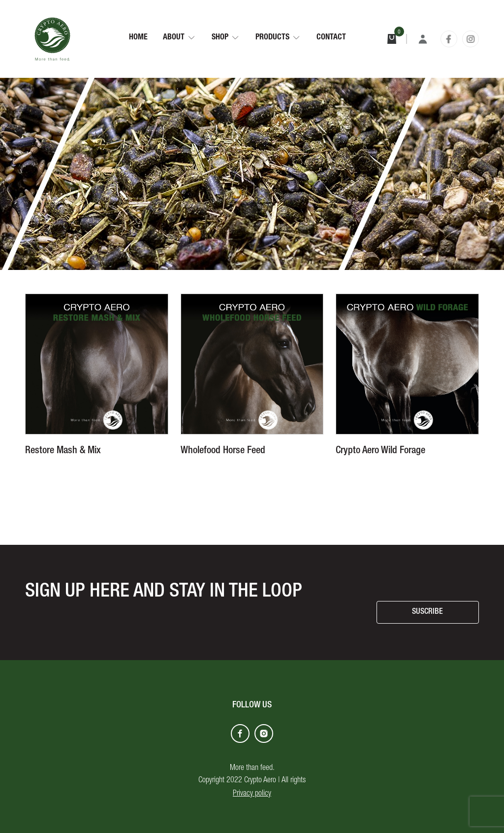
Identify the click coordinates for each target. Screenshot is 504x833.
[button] (180, 38)
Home (138, 38)
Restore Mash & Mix (63, 451)
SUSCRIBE (427, 612)
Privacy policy (252, 794)
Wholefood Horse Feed (223, 451)
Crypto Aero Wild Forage (380, 451)
